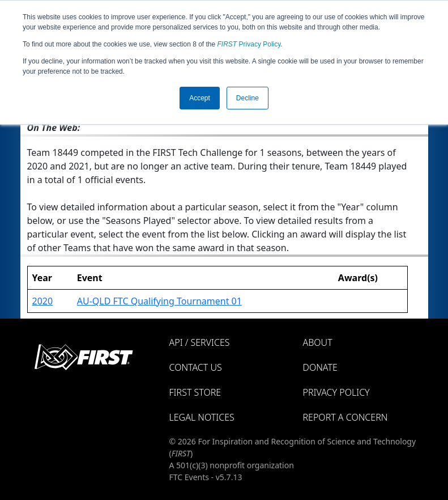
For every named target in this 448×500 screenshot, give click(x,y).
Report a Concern (345, 417)
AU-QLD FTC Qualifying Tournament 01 (159, 301)
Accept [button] (200, 98)
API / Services (200, 342)
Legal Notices (202, 417)
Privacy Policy (249, 44)
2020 (43, 301)
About (318, 342)
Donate (320, 367)
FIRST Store (195, 392)
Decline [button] (248, 98)
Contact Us (196, 367)
